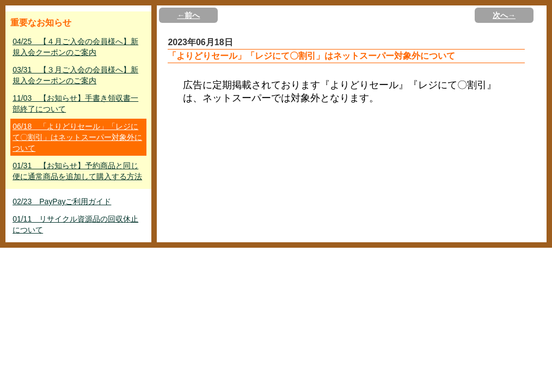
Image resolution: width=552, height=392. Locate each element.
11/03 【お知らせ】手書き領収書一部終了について (75, 103)
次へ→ (504, 15)
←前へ (188, 15)
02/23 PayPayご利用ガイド (62, 201)
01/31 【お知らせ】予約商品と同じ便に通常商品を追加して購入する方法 (77, 171)
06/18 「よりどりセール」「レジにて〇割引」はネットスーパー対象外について (77, 137)
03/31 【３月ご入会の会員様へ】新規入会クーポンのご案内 (75, 75)
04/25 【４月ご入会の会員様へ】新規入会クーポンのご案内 (75, 47)
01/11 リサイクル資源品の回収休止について (75, 224)
